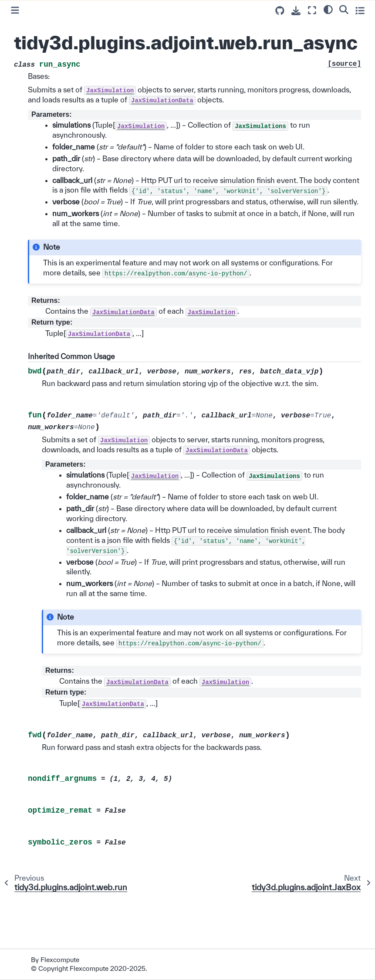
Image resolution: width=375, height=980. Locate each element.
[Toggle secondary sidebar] (360, 10)
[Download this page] (296, 11)
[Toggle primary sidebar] (15, 10)
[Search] (344, 9)
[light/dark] (328, 9)
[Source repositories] (280, 11)
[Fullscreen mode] (312, 10)
